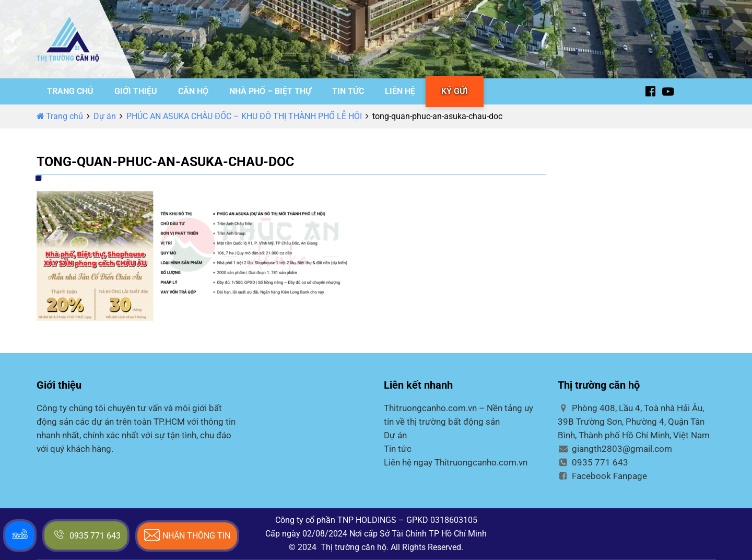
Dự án (105, 116)
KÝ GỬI (455, 91)
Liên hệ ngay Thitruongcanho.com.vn (456, 462)
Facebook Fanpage (602, 476)
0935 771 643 (593, 462)
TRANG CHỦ (70, 91)
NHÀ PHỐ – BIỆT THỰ (270, 91)
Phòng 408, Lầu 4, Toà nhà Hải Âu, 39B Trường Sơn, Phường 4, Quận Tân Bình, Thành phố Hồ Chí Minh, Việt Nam (634, 422)
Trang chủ (60, 116)
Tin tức (398, 449)
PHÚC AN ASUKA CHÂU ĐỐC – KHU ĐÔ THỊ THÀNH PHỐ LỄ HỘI (244, 116)
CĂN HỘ (193, 91)
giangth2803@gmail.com (615, 449)
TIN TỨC (348, 91)
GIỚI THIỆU (136, 91)
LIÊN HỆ (400, 91)
